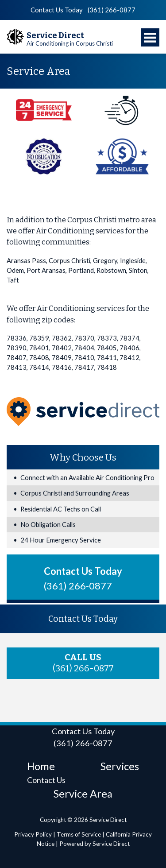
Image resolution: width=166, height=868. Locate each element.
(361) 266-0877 (112, 10)
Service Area (83, 794)
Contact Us (46, 780)
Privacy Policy (33, 834)
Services (120, 766)
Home (41, 766)
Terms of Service (79, 834)
